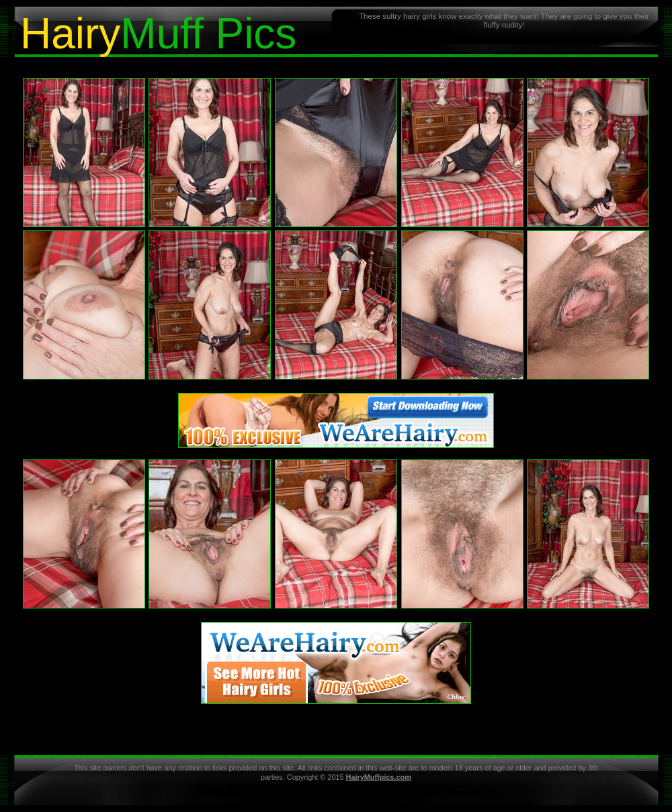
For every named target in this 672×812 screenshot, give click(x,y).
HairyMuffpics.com (379, 777)
